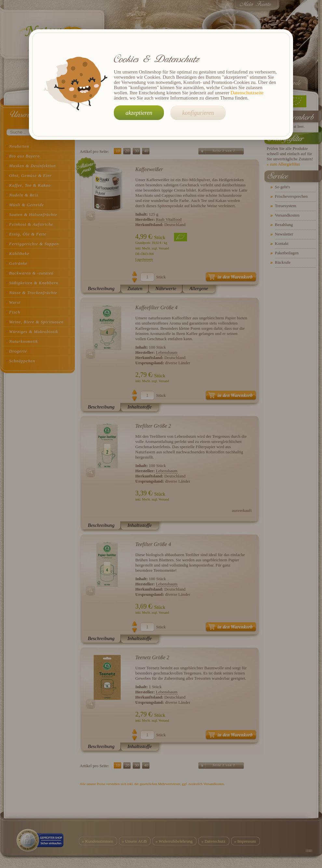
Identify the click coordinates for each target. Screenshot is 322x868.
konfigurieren (198, 113)
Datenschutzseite (247, 93)
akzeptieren (139, 113)
